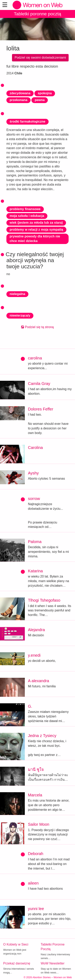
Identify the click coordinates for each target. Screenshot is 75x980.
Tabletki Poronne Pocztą (53, 947)
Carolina (35, 448)
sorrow (34, 499)
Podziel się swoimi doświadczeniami (40, 58)
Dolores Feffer (41, 409)
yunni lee (36, 909)
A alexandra (39, 681)
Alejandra (36, 630)
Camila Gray (39, 384)
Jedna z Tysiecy (42, 736)
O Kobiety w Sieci (16, 944)
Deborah (36, 854)
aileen (33, 883)
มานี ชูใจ (36, 769)
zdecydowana (20, 93)
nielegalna (17, 294)
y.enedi (34, 655)
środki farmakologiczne (27, 122)
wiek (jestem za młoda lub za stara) (36, 223)
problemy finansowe (25, 209)
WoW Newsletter (53, 963)
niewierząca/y (20, 315)
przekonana (18, 100)
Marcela (35, 795)
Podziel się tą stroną (37, 327)
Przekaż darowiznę (17, 963)
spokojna (45, 93)
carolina (35, 358)
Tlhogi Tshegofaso (44, 600)
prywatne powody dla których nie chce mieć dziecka (35, 239)
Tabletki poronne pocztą (37, 14)
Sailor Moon (39, 824)
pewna (40, 100)
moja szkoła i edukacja (27, 216)
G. (30, 706)
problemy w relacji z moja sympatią (36, 230)
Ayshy (33, 473)
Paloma (35, 542)
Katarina (35, 571)
